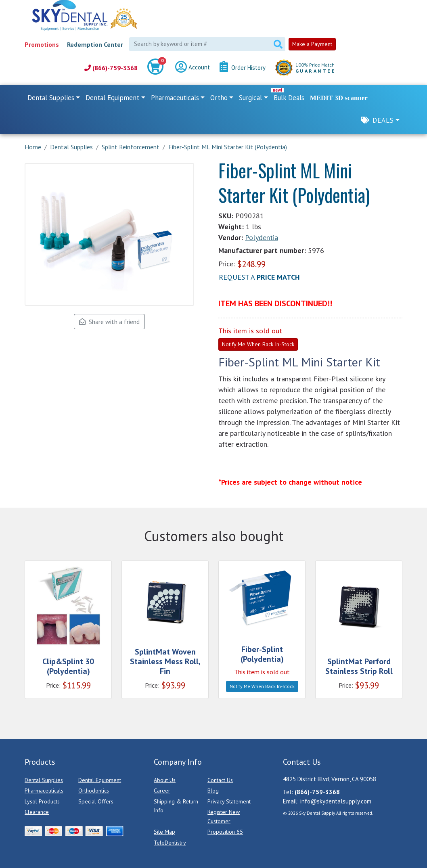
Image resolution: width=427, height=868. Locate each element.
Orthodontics (94, 791)
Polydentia (262, 237)
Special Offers (96, 801)
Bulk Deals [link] (289, 98)
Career (162, 791)
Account (193, 68)
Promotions (42, 44)
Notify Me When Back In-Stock (258, 344)
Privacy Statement (229, 801)
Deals (383, 120)
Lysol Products (42, 801)
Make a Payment (312, 44)
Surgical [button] (250, 98)
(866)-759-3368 (111, 68)
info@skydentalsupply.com (336, 801)
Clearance (37, 812)
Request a (259, 277)
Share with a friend (109, 322)
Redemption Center (95, 44)
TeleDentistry (170, 843)
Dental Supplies (44, 780)
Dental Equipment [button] (112, 98)
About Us (165, 780)
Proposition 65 (225, 832)
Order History (243, 68)
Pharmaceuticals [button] (175, 98)
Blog (213, 791)
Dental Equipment (100, 780)
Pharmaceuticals (44, 791)
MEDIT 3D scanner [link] (339, 98)
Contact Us (220, 780)
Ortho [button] (219, 98)
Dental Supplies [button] (51, 98)
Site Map (164, 832)
